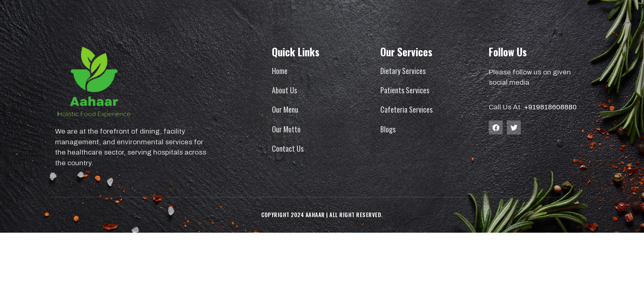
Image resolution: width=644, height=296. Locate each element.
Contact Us (288, 148)
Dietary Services (403, 71)
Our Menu (285, 109)
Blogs (388, 129)
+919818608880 (550, 107)
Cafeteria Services (406, 109)
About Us (284, 90)
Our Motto (286, 129)
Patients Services (405, 90)
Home (280, 71)
